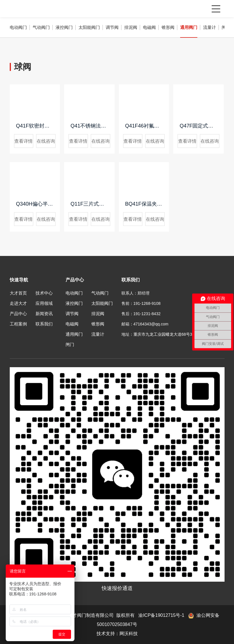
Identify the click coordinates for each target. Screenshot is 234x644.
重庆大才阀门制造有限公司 (47, 9)
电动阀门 (18, 27)
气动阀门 (41, 27)
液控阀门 (64, 27)
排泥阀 (131, 27)
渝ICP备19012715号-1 (161, 615)
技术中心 (44, 293)
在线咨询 (46, 141)
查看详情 (23, 141)
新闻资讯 (44, 314)
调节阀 (112, 27)
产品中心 (18, 314)
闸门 (70, 344)
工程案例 (18, 324)
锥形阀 (168, 27)
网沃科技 (129, 634)
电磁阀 (149, 27)
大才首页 (18, 293)
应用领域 (44, 303)
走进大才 (18, 303)
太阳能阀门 (89, 27)
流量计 (210, 27)
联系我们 (44, 324)
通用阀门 (189, 27)
